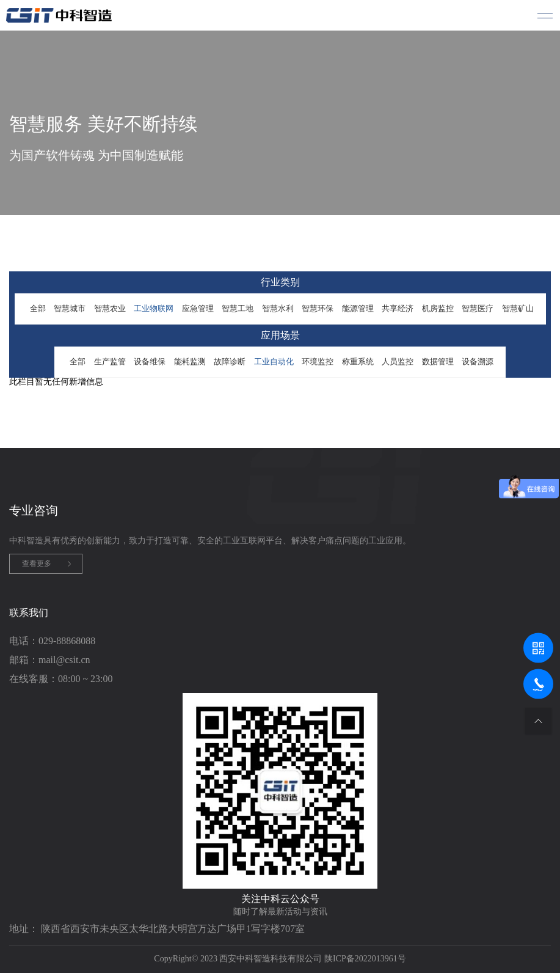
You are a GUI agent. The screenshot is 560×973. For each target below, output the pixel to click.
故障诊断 (230, 362)
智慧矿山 (518, 308)
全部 (38, 308)
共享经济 (398, 308)
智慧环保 (318, 308)
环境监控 (318, 362)
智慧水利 (278, 308)
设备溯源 (478, 362)
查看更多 (37, 564)
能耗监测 (190, 362)
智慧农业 (110, 308)
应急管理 (198, 308)
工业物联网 (154, 308)
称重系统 (358, 362)
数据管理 (438, 362)
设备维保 (150, 362)
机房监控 (438, 308)
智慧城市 (70, 308)
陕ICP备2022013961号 (365, 959)
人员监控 (398, 362)
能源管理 (358, 308)
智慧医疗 (478, 308)
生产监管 (110, 362)
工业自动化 (274, 362)
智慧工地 (238, 308)
